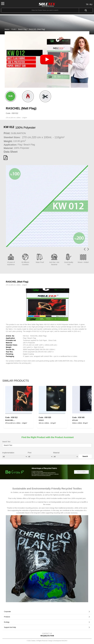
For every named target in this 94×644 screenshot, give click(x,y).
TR (87, 4)
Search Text (6, 442)
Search (85, 456)
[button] (88, 249)
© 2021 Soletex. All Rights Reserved (47, 641)
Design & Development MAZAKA (58, 641)
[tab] (47, 612)
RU (91, 4)
